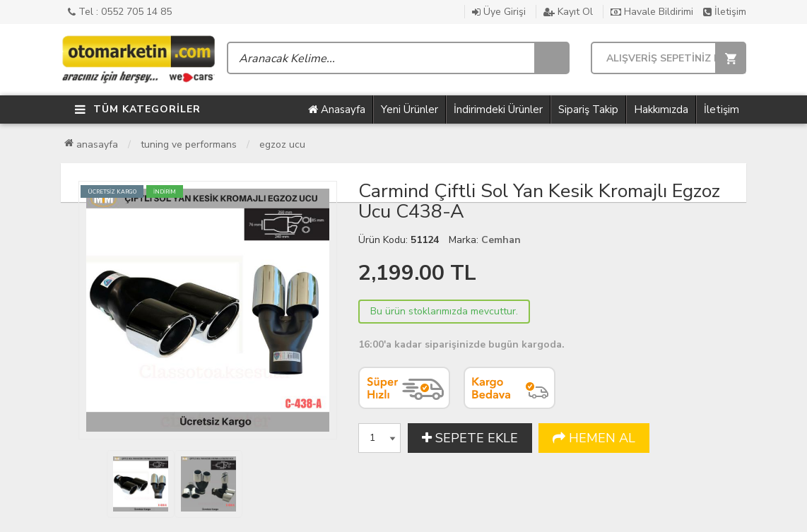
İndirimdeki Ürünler (498, 110)
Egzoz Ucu (282, 144)
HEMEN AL (594, 438)
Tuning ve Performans (189, 144)
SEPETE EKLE (470, 438)
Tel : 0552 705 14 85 (120, 12)
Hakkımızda (661, 110)
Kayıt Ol (568, 12)
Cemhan (501, 240)
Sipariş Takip (588, 110)
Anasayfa (337, 110)
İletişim (725, 12)
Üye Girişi (499, 12)
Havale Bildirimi (652, 12)
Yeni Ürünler (410, 110)
